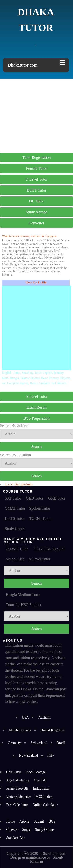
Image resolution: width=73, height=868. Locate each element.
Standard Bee (16, 838)
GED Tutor (35, 498)
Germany (14, 743)
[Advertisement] (36, 115)
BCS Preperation (36, 418)
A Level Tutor (36, 396)
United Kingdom (52, 730)
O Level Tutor (36, 179)
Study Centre (15, 529)
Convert (12, 830)
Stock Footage (36, 772)
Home (11, 821)
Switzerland (39, 743)
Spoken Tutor (40, 508)
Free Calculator (17, 805)
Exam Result (36, 407)
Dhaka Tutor (36, 20)
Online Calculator (45, 805)
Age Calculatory (18, 780)
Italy (51, 755)
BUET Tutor (36, 190)
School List (15, 559)
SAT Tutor (13, 498)
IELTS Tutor (15, 518)
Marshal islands (20, 730)
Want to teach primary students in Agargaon (29, 236)
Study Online (44, 830)
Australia (45, 717)
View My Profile (36, 282)
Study (26, 830)
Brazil (61, 743)
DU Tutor (36, 201)
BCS (52, 821)
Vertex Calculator (18, 797)
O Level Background (49, 549)
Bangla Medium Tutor (23, 595)
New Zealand (28, 755)
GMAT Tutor (15, 508)
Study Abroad (36, 212)
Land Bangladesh (19, 484)
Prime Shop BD (17, 788)
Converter (37, 223)
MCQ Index (44, 797)
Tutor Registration (36, 157)
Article (24, 821)
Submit (39, 821)
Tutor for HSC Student (24, 605)
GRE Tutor (57, 498)
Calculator (14, 772)
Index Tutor (41, 788)
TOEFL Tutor (40, 518)
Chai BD (40, 780)
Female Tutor (36, 168)
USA (25, 717)
